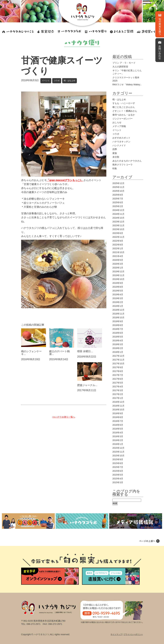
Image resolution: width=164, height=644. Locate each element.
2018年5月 (118, 337)
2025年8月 (118, 195)
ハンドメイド (119, 145)
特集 (115, 168)
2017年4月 (118, 387)
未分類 (116, 157)
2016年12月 (118, 402)
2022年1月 (118, 248)
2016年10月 (118, 410)
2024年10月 (118, 218)
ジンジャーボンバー (123, 119)
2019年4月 (118, 295)
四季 (115, 149)
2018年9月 (118, 321)
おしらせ (117, 122)
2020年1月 (118, 268)
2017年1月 (118, 398)
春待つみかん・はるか (124, 115)
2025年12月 (118, 183)
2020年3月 (118, 264)
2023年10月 (118, 229)
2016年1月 (118, 444)
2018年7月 (118, 329)
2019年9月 (118, 283)
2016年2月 (118, 440)
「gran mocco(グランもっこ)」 (65, 180)
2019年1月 (118, 306)
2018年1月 (118, 352)
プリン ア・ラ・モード (124, 63)
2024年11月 (118, 214)
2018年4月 (118, 341)
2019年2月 (118, 302)
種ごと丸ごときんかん (124, 107)
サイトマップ (116, 634)
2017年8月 (118, 371)
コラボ (57, 81)
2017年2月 (118, 394)
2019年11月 (118, 275)
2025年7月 (118, 199)
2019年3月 (118, 298)
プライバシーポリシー (133, 634)
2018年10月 (118, 318)
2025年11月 (118, 187)
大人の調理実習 (120, 67)
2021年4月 (118, 256)
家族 (115, 153)
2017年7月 (118, 375)
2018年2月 (118, 348)
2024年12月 (118, 210)
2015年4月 (118, 479)
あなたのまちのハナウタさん (127, 161)
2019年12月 (118, 272)
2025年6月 (118, 202)
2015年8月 (118, 463)
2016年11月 (118, 406)
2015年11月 (118, 452)
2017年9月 (118, 367)
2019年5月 (118, 291)
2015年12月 (118, 448)
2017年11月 (118, 360)
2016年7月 (118, 421)
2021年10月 (118, 252)
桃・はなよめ (70, 81)
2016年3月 (118, 436)
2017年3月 (118, 390)
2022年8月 (118, 245)
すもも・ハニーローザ (124, 103)
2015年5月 (118, 475)
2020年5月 (118, 260)
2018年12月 (118, 310)
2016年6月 (118, 425)
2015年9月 (118, 459)
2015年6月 (118, 471)
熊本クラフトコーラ (123, 165)
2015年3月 (118, 482)
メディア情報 (119, 126)
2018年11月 (118, 314)
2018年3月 (118, 344)
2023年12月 (118, 222)
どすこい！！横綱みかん (125, 111)
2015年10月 (118, 456)
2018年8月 (118, 325)
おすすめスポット (121, 138)
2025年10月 (118, 191)
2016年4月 (118, 433)
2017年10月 (118, 364)
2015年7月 (118, 467)
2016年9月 (118, 413)
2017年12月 (118, 356)
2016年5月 (118, 429)
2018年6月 (118, 333)
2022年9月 (118, 241)
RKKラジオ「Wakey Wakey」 (127, 85)
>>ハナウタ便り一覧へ (64, 417)
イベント (46, 81)
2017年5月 (118, 383)
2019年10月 (118, 279)
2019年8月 (118, 287)
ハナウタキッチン (121, 142)
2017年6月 (118, 379)
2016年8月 (118, 417)
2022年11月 (118, 237)
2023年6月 (118, 233)
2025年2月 (118, 206)
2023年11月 (118, 225)
